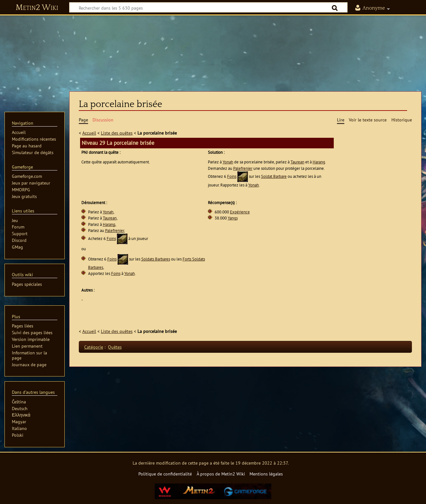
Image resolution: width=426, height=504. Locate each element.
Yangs (233, 218)
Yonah (228, 162)
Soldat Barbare (274, 176)
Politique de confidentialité (165, 474)
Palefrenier (243, 168)
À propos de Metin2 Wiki (221, 474)
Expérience (240, 212)
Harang (319, 162)
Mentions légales (266, 474)
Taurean (297, 162)
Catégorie (94, 347)
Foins (232, 176)
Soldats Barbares (156, 259)
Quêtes (115, 347)
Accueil (89, 133)
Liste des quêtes (117, 133)
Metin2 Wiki (37, 8)
